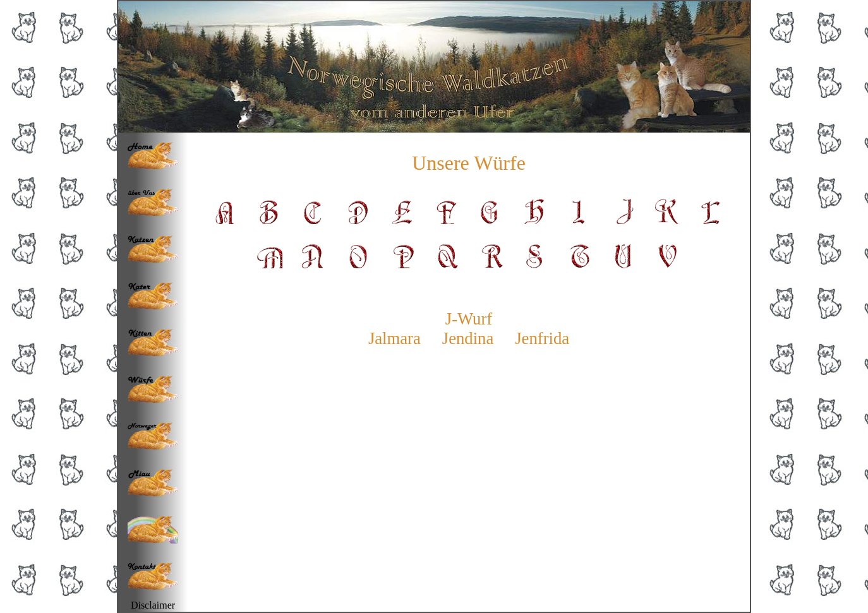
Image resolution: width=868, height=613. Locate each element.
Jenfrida (542, 338)
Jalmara (395, 338)
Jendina (468, 338)
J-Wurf (469, 319)
